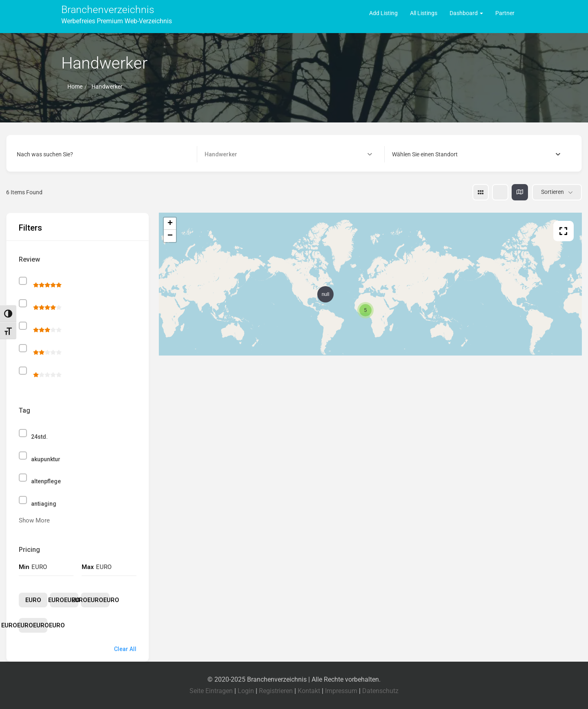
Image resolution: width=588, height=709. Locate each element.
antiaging (44, 504)
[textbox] (425, 154)
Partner (505, 13)
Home (75, 87)
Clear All (125, 649)
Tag (24, 410)
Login (246, 691)
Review (29, 259)
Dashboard (466, 13)
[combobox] (476, 154)
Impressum (341, 691)
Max (88, 567)
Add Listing (383, 13)
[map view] (520, 192)
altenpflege (46, 481)
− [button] (170, 236)
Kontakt (309, 691)
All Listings (424, 13)
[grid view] (481, 192)
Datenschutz (380, 691)
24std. (39, 437)
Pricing (29, 550)
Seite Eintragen (211, 691)
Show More (34, 520)
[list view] (500, 192)
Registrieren (276, 691)
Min (24, 567)
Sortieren (552, 192)
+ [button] (170, 224)
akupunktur (46, 459)
